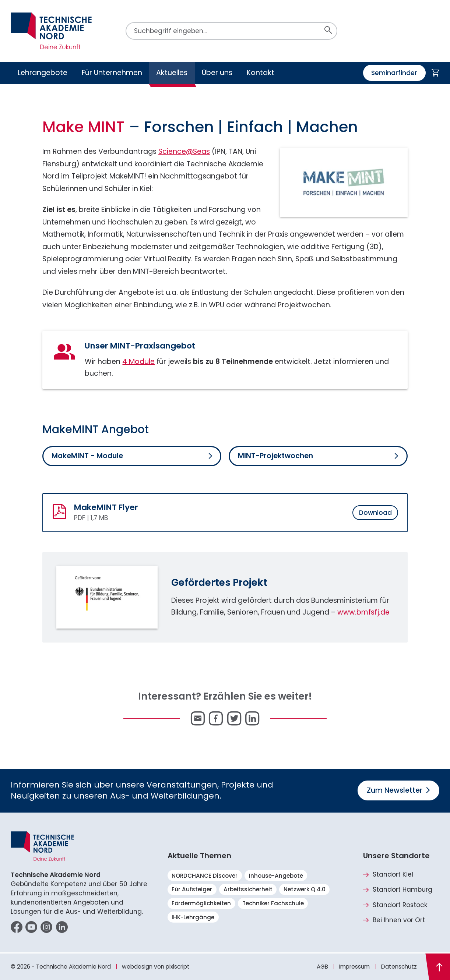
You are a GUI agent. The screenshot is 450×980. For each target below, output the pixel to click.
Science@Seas (184, 151)
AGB (322, 967)
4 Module (138, 362)
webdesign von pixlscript (156, 967)
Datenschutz (399, 967)
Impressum (354, 967)
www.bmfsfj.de (363, 612)
